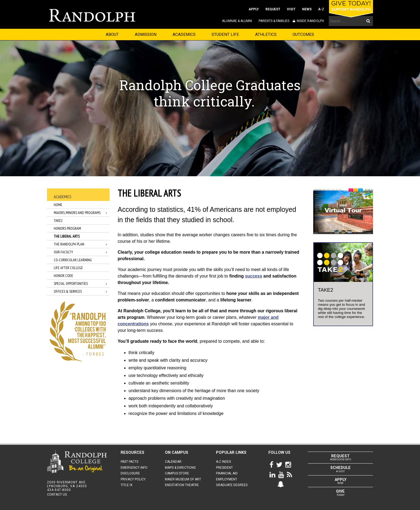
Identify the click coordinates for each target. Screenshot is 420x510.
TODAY (340, 493)
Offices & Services (68, 291)
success (254, 276)
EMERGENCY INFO (134, 468)
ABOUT (112, 34)
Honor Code (63, 276)
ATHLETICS (266, 34)
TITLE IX (127, 485)
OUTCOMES (303, 34)
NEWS (307, 9)
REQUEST (273, 9)
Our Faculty (63, 252)
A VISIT (340, 469)
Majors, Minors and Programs (77, 213)
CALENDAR (173, 462)
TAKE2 (58, 221)
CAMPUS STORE (177, 473)
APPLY (254, 9)
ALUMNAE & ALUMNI (237, 21)
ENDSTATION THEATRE (182, 485)
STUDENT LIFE (225, 34)
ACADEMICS (184, 34)
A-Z (321, 9)
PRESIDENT (224, 468)
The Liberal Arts (67, 236)
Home (58, 205)
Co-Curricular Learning (73, 260)
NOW (340, 481)
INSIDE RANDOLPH (310, 21)
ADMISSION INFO (340, 457)
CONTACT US (57, 495)
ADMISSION (146, 34)
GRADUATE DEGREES (232, 485)
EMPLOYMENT (227, 479)
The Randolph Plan (69, 244)
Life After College (68, 268)
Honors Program (67, 228)
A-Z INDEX (224, 462)
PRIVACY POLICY (133, 479)
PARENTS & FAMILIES (274, 21)
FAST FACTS (129, 462)
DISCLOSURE (130, 473)
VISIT (291, 9)
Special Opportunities (71, 284)
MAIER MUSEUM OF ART (183, 479)
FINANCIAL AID (227, 473)
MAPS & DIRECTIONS (180, 468)
